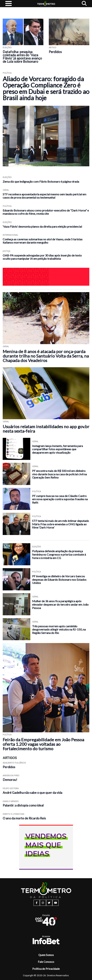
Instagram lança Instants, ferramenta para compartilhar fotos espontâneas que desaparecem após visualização (57, 449)
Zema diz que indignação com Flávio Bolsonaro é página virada (41, 181)
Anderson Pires (11, 775)
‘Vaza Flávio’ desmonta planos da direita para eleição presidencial (42, 226)
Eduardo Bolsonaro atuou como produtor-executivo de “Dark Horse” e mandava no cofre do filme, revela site (46, 212)
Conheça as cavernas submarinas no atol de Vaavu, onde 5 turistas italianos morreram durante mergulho (43, 241)
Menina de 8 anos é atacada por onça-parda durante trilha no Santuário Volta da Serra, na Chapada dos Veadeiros (46, 356)
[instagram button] (43, 903)
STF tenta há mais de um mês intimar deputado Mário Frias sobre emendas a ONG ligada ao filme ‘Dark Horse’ (61, 524)
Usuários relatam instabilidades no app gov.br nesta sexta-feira (46, 429)
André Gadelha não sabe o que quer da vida (32, 793)
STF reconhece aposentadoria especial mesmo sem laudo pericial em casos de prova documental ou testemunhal (44, 196)
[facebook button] (37, 903)
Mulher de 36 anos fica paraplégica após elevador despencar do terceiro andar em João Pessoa (60, 604)
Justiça (6, 251)
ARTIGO (53, 47)
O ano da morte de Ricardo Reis (24, 818)
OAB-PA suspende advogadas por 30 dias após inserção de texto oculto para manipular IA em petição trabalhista (42, 257)
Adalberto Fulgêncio (14, 763)
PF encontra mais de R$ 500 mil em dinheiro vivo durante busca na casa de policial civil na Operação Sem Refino (59, 474)
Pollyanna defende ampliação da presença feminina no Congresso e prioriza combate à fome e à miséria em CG (59, 554)
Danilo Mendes (11, 801)
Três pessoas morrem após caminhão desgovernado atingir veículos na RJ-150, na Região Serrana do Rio (59, 629)
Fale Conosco (46, 962)
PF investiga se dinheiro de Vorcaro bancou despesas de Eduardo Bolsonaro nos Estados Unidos (59, 579)
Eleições (7, 47)
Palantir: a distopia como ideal (23, 805)
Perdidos (55, 52)
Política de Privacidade (46, 969)
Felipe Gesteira (11, 788)
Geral (6, 190)
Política (7, 73)
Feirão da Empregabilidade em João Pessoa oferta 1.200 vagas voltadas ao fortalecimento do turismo (43, 744)
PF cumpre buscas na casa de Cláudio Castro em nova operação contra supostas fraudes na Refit (60, 499)
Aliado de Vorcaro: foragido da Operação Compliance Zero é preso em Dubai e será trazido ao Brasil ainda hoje (46, 88)
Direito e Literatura (13, 814)
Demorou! (10, 780)
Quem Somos (46, 955)
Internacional (10, 235)
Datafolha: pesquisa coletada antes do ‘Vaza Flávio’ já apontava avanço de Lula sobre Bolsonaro (22, 57)
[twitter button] (49, 903)
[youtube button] (56, 903)
